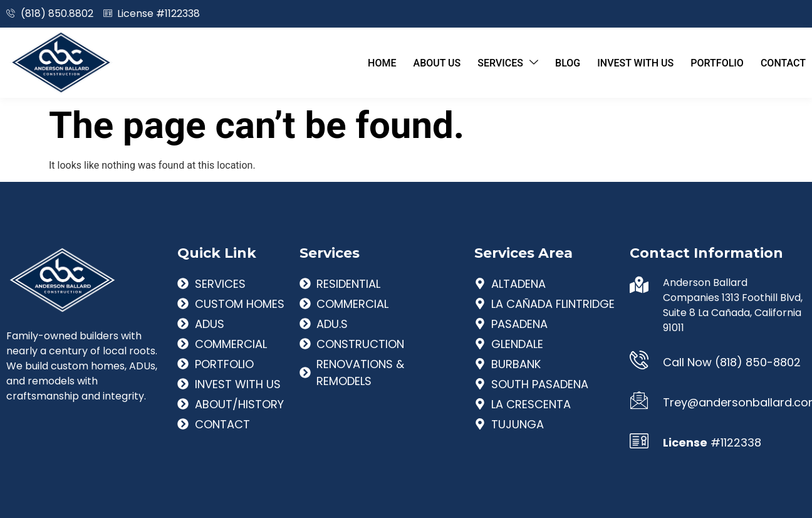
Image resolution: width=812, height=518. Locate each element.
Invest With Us (632, 62)
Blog (562, 62)
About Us (428, 62)
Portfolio (715, 62)
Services (501, 62)
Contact (783, 62)
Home (371, 62)
